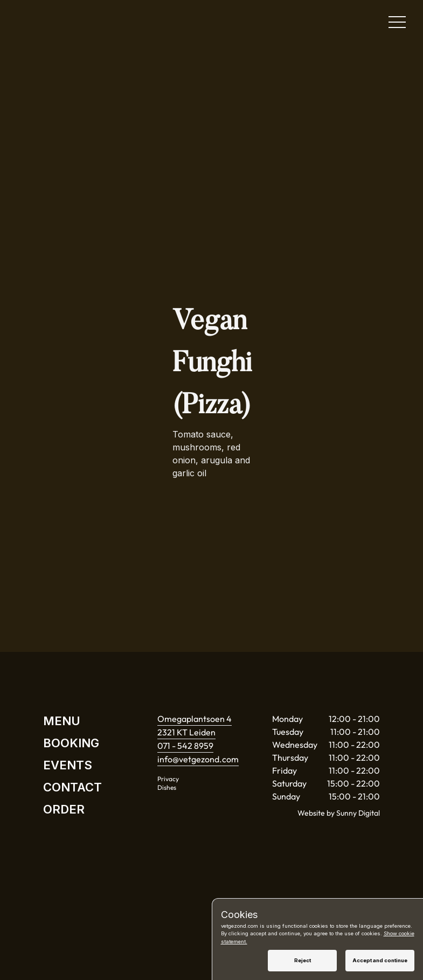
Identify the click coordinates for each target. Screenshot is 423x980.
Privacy (168, 779)
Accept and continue (380, 960)
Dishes (167, 787)
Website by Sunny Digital (339, 813)
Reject (303, 960)
